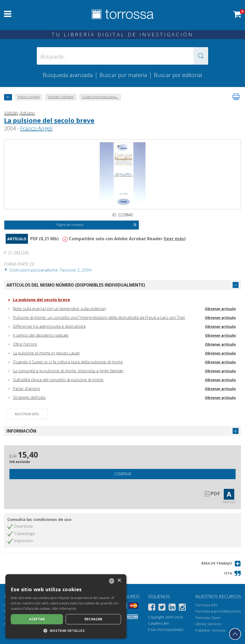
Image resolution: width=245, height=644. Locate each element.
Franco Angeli (36, 128)
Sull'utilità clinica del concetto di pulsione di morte (58, 380)
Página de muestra (96, 225)
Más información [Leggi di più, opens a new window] (64, 609)
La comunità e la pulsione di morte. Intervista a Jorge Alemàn (68, 371)
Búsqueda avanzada (68, 75)
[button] (201, 56)
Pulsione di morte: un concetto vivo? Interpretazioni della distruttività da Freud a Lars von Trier (99, 317)
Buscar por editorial (178, 75)
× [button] (119, 581)
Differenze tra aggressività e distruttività (49, 326)
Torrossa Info (206, 605)
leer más (175, 239)
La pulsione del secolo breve (49, 120)
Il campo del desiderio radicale (41, 335)
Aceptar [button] (37, 619)
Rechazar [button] (93, 619)
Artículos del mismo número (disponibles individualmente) (76, 285)
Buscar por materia (123, 75)
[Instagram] (182, 608)
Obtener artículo (220, 309)
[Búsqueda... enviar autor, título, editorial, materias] (123, 56)
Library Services (208, 624)
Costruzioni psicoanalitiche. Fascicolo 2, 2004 (48, 270)
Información (21, 431)
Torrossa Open (208, 618)
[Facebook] (152, 608)
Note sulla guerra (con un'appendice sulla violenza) (59, 308)
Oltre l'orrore (25, 344)
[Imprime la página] (236, 97)
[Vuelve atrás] (8, 97)
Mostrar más (27, 414)
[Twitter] (162, 608)
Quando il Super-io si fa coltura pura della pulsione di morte (68, 362)
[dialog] (66, 606)
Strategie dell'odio (29, 397)
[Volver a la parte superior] (235, 634)
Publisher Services (210, 630)
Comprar (123, 474)
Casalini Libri (158, 623)
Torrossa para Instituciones (218, 611)
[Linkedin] (172, 608)
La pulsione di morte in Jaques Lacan (46, 353)
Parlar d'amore (26, 388)
